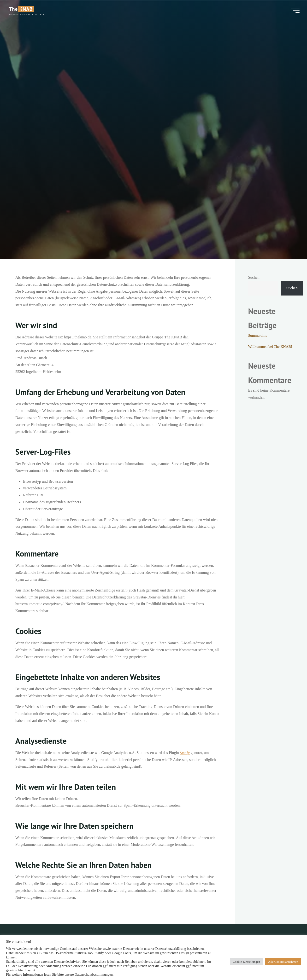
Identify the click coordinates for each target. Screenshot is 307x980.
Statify (185, 753)
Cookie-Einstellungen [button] (246, 962)
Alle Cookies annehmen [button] (283, 962)
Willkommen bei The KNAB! (271, 347)
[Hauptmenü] (293, 11)
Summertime (258, 336)
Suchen (254, 277)
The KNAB (23, 9)
